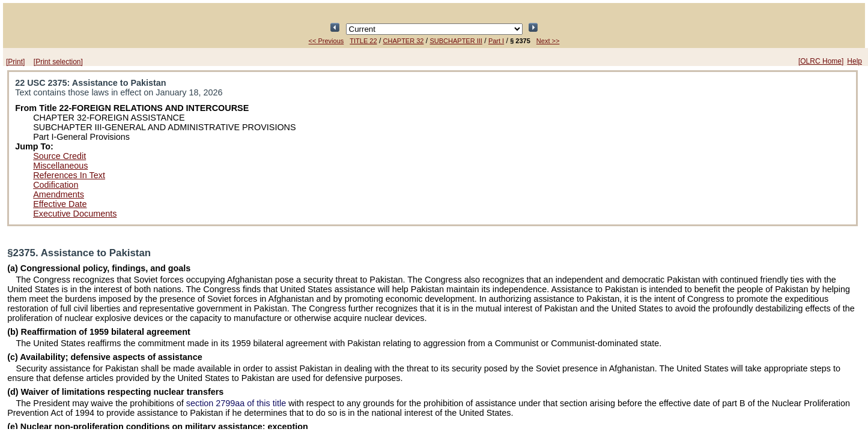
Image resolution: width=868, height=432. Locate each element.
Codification (56, 185)
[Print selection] (58, 62)
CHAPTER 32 (404, 41)
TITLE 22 (363, 41)
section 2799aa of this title (236, 403)
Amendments (59, 194)
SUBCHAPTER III (456, 41)
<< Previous (326, 41)
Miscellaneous (60, 166)
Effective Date (60, 204)
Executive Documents (75, 214)
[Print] (15, 62)
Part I (496, 41)
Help (854, 61)
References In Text (69, 175)
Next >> (548, 41)
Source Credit (59, 156)
